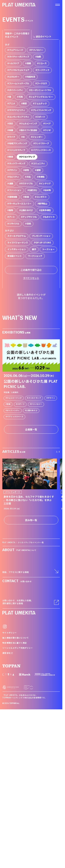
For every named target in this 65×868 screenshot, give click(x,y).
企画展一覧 (31, 429)
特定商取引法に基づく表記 (15, 643)
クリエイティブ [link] (35, 398)
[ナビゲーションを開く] (58, 5)
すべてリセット (31, 278)
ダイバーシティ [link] (13, 410)
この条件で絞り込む (31, 270)
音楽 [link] (9, 404)
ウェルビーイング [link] (14, 398)
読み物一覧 (31, 520)
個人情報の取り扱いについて (16, 638)
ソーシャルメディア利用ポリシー (18, 648)
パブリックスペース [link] (15, 416)
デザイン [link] (51, 398)
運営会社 (8, 653)
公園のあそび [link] (32, 410)
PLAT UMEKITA (9, 542)
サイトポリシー (9, 633)
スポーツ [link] (21, 404)
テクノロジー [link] (37, 404)
